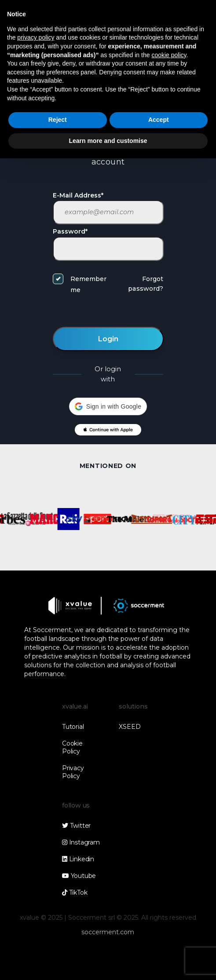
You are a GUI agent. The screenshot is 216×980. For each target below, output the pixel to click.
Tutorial (73, 727)
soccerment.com (108, 932)
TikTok (75, 892)
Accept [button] (159, 120)
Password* (70, 231)
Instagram (81, 842)
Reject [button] (58, 120)
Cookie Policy (72, 747)
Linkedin (78, 859)
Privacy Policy (73, 772)
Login (108, 339)
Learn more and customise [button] (108, 141)
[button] (108, 406)
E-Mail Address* (78, 195)
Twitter (76, 826)
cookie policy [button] (169, 55)
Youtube (79, 876)
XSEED (130, 727)
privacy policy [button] (36, 37)
